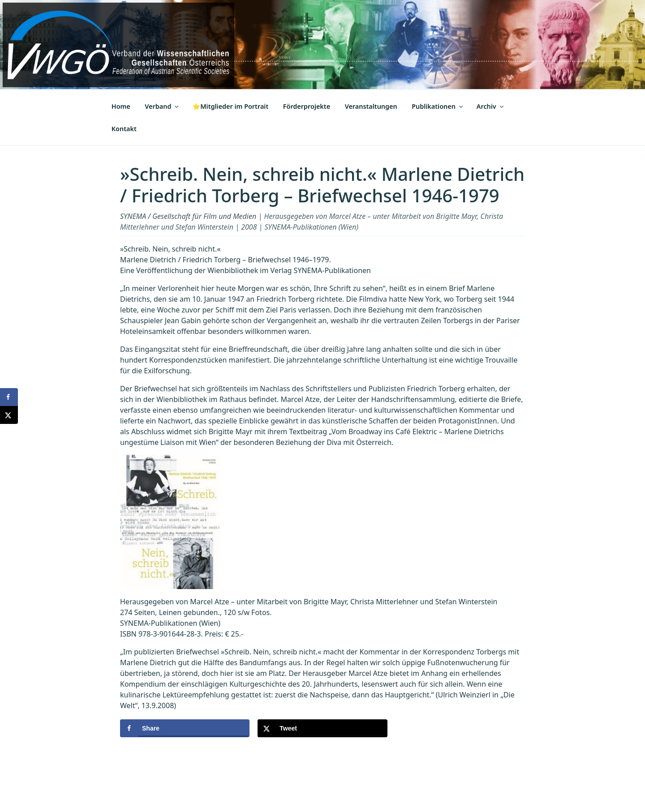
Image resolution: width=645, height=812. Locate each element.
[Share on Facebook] (185, 728)
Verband (162, 106)
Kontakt (124, 129)
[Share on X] (322, 728)
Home (121, 106)
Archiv (491, 106)
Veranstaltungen (371, 106)
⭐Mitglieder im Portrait (230, 106)
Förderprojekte (307, 106)
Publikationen (438, 106)
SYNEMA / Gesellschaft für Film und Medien (188, 216)
